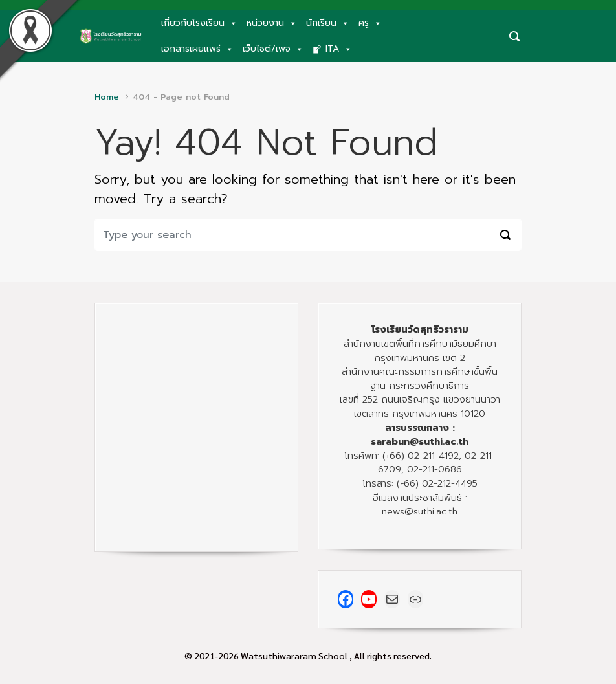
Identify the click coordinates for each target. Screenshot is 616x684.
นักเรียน (328, 23)
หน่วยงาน (272, 23)
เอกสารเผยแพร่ (197, 49)
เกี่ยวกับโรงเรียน (199, 23)
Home (107, 97)
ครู (370, 23)
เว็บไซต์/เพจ (273, 49)
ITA (339, 49)
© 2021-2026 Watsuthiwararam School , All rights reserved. (308, 656)
